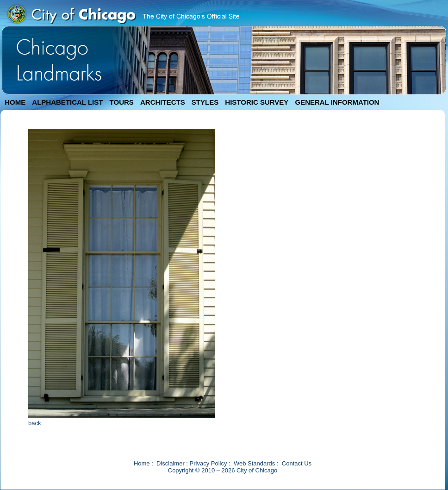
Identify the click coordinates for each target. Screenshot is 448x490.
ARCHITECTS (163, 102)
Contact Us (297, 463)
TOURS (122, 102)
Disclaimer (171, 463)
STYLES (205, 102)
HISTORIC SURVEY (257, 102)
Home (142, 463)
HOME (15, 102)
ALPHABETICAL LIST (67, 102)
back (34, 423)
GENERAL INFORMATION (337, 102)
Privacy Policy (208, 463)
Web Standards (254, 463)
